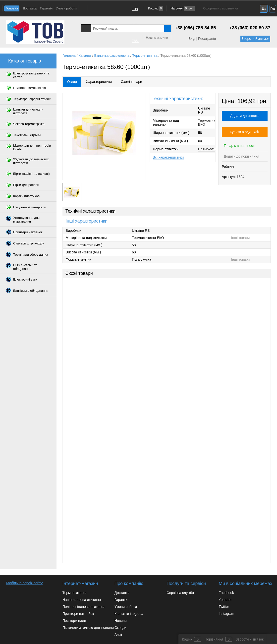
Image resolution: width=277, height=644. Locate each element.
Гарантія (46, 8)
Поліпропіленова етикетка (83, 607)
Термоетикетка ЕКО (210, 122)
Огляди (120, 628)
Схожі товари (131, 82)
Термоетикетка (75, 593)
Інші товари (241, 238)
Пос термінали (74, 621)
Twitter (224, 607)
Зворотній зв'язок (255, 39)
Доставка (30, 8)
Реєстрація (207, 39)
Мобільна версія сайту (24, 583)
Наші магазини (157, 37)
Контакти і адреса (129, 614)
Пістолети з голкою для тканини (88, 628)
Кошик (155, 8)
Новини (121, 621)
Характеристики (99, 82)
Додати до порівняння (241, 156)
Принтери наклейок (78, 614)
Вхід (192, 39)
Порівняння (214, 639)
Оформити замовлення (221, 8)
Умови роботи (66, 8)
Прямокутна (208, 149)
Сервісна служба (180, 593)
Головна (12, 8)
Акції (118, 635)
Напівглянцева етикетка (82, 600)
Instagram (226, 614)
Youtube (225, 600)
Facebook (226, 593)
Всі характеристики (168, 157)
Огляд (72, 82)
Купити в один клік (245, 132)
